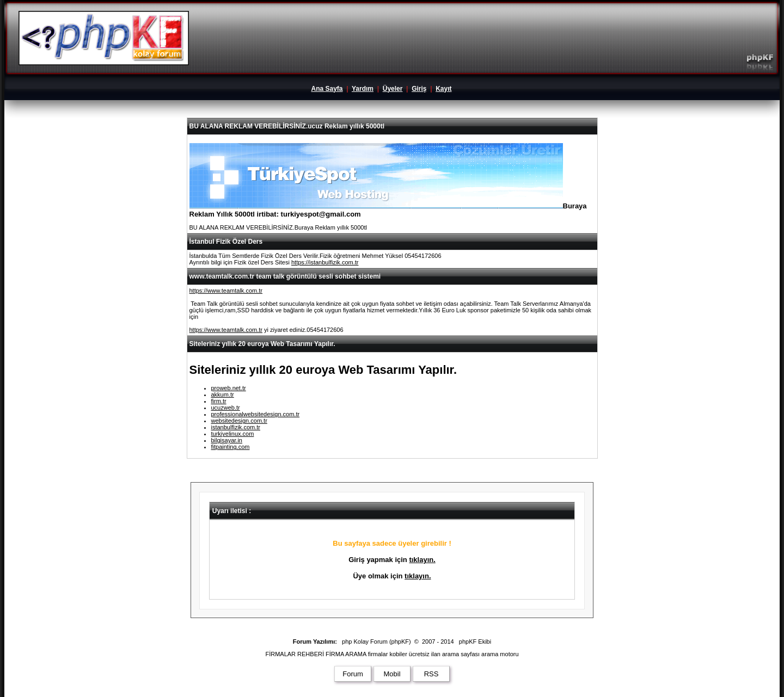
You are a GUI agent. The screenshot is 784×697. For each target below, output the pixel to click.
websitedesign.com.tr (239, 421)
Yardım (363, 89)
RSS (431, 674)
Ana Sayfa (327, 89)
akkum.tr (223, 394)
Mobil (392, 674)
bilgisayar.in (227, 440)
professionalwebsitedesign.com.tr (256, 414)
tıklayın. (422, 560)
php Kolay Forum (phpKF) (376, 642)
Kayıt (443, 89)
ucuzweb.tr (226, 408)
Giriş (419, 89)
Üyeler (393, 89)
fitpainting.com (231, 447)
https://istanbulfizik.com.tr (325, 262)
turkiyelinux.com (233, 434)
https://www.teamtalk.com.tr (226, 291)
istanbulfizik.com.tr (236, 427)
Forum (353, 674)
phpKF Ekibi (475, 642)
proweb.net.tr (229, 388)
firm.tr (219, 401)
